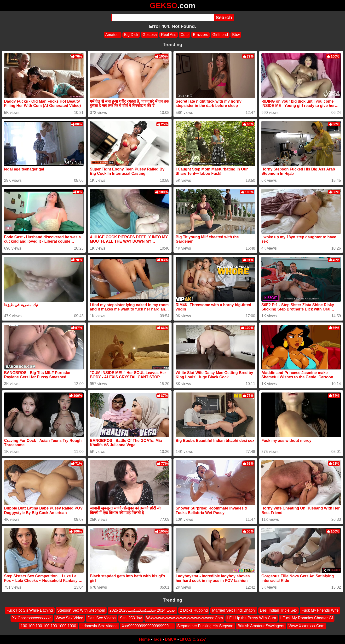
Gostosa (150, 35)
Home (144, 639)
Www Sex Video (69, 618)
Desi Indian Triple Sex (279, 610)
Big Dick (131, 35)
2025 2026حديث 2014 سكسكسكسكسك (143, 610)
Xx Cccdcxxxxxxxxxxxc (32, 618)
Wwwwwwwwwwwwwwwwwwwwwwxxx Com (184, 618)
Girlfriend (220, 35)
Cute (184, 35)
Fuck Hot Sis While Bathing (30, 610)
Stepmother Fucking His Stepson (205, 626)
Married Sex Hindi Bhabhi (234, 610)
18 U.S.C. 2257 (193, 639)
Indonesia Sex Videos (99, 626)
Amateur (113, 35)
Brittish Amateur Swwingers (261, 626)
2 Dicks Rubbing (194, 610)
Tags (157, 639)
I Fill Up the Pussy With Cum (252, 618)
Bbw (236, 35)
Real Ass (169, 35)
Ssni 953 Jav (131, 618)
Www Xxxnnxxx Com (306, 626)
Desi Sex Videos (101, 618)
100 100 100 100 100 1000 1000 (48, 626)
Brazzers (200, 35)
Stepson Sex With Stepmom (81, 610)
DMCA (171, 639)
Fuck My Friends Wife (320, 610)
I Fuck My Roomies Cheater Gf (307, 618)
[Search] (163, 18)
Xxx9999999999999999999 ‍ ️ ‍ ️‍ (147, 626)
